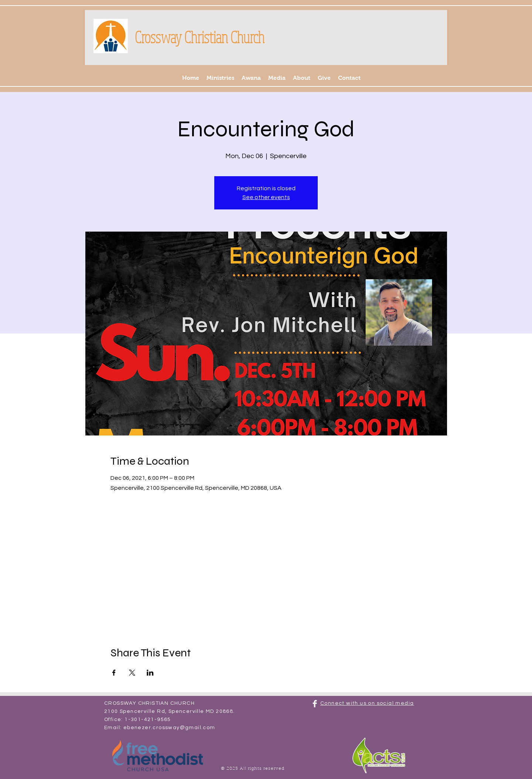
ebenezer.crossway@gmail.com (169, 728)
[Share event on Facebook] (114, 673)
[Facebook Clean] (315, 704)
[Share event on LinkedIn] (150, 673)
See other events (266, 197)
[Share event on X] (132, 673)
